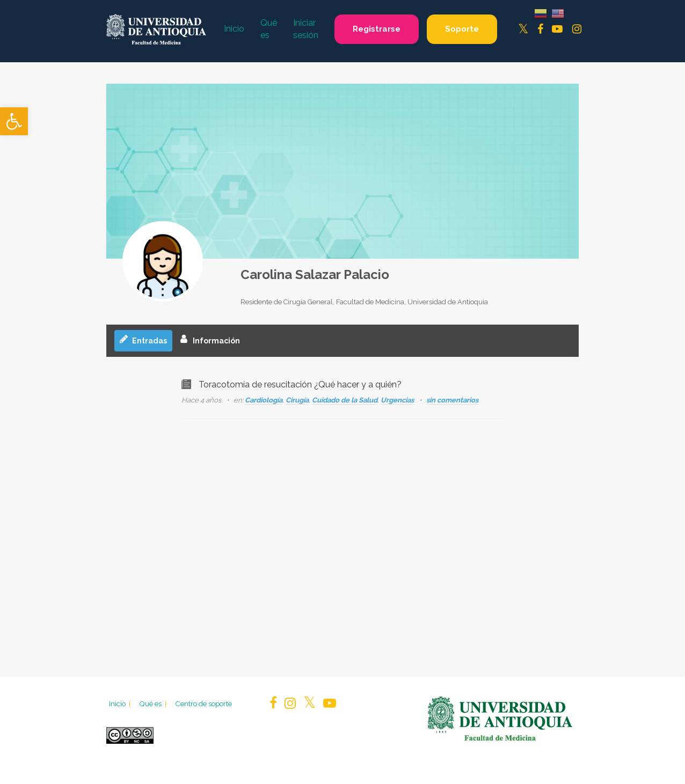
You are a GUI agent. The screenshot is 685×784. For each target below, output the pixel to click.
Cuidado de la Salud (345, 400)
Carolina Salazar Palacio (315, 274)
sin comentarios (452, 400)
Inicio (121, 704)
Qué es (154, 704)
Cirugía (297, 400)
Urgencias (397, 400)
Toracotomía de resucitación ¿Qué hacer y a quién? (300, 384)
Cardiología (264, 400)
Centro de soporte (203, 704)
